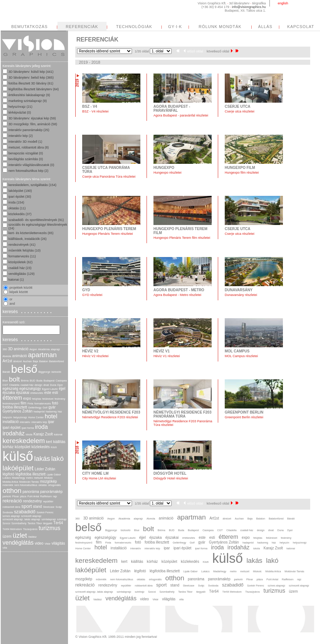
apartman (42, 355)
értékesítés (37, 393)
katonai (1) (16, 280)
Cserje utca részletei (240, 111)
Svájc (59, 507)
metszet (38, 478)
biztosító (56, 372)
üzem (7, 536)
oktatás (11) (17, 208)
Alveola (7, 356)
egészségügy (30, 389)
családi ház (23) (20, 268)
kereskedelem (24, 441)
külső (18, 456)
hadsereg (51, 412)
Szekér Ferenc (45, 512)
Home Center (36, 417)
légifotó (9, 474)
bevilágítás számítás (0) (26, 159)
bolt (14, 379)
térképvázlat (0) (20, 112)
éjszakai (23, 393)
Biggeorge (45, 372)
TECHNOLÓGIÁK (134, 27)
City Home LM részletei (99, 478)
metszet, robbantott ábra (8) (29, 147)
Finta (30, 404)
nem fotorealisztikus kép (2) (28, 171)
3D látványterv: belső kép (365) (31, 78)
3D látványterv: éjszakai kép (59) (32, 118)
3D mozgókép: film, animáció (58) (33, 124)
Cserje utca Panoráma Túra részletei (109, 177)
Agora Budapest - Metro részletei (177, 295)
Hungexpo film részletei (242, 173)
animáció (20, 356)
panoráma (31, 492)
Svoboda (8, 512)
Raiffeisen (46, 496)
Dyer (60, 385)
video (39, 543)
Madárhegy (19, 478)
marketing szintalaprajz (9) (28, 101)
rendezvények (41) (22, 245)
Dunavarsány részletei (241, 295)
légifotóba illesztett (31, 474)
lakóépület (18, 468)
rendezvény (32, 501)
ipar (51, 422)
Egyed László (50, 389)
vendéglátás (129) (21, 274)
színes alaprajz (11, 516)
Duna (53, 385)
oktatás (43, 485)
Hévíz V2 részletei (95, 356)
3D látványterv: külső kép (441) (31, 72)
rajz (55, 496)
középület (22, 447)
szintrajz (62, 519)
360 (5, 349)
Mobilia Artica (10, 482)
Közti (54, 447)
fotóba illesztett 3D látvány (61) (31, 83)
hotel (51, 416)
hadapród (39, 412)
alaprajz (55, 349)
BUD (33, 381)
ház (60, 412)
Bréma (25, 381)
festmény (60, 399)
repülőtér (48, 501)
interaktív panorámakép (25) (29, 130)
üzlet (20, 535)
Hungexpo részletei (167, 173)
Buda (39, 381)
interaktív (25, 422)
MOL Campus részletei (241, 356)
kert (49, 442)
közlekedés (40, 447)
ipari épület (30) (20, 197)
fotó (55, 403)
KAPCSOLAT (301, 27)
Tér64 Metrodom (12, 529)
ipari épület (11, 428)
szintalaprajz (49, 519)
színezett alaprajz (31, 516)
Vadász (32, 537)
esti (55, 393)
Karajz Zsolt (43, 434)
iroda (41, 427)
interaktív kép (39, 422)
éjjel (62, 389)
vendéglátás (18, 543)
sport (27, 506)
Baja (35, 361)
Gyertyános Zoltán (17, 411)
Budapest (49, 381)
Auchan (27, 361)
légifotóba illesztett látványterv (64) (34, 89)
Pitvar (16, 496)
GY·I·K (175, 27)
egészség (10, 389)
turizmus (49, 528)
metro (29, 478)
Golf (45, 408)
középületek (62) (21, 262)
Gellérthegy (35, 408)
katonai (58, 434)
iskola (29, 434)
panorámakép (51, 492)
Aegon (33, 349)
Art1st (7, 361)
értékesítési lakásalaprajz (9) (29, 95)
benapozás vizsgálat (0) (26, 153)
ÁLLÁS (265, 27)
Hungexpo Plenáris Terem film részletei (182, 238)
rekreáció (12, 501)
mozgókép (49, 481)
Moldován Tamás (29, 482)
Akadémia (44, 349)
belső (24, 369)
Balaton (44, 361)
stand (38, 507)
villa (5, 548)
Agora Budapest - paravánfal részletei (181, 115)
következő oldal (220, 51)
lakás (42, 459)
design (38, 385)
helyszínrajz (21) (20, 107)
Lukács (7, 478)
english (283, 3)
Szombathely (19, 523)
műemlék (8, 485)
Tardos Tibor (35, 523)
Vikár (47, 544)
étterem (12, 398)
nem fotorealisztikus (26, 485)
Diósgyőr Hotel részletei (171, 478)
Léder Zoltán (45, 469)
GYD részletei (92, 295)
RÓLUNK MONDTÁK (220, 27)
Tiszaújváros (30, 529)
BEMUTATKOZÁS (29, 27)
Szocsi (6, 523)
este (48, 393)
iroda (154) (16, 202)
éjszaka (9, 393)
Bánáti (6, 372)
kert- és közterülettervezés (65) (31, 233)
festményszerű (11, 404)
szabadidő (25, 512)
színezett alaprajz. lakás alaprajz (21, 519)
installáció (11, 422)
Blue (5, 381)
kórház (8, 447)
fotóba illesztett (15, 407)
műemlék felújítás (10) (25, 250)
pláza (23, 496)
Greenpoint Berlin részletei (244, 417)
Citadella (14, 385)
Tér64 (58, 523)
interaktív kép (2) (21, 136)
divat (46, 385)
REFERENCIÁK (82, 27)
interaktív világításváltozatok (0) (31, 165)
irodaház (14, 433)
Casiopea (61, 381)
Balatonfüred (57, 361)
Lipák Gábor (54, 475)
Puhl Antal (33, 496)
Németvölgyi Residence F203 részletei (110, 417)
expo (27, 398)
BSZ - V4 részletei (95, 111)
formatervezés (43, 404)
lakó (57, 459)
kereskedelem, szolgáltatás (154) (32, 185)
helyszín (7, 417)
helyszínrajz (20, 417)
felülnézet (48, 399)
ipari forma (28, 428)
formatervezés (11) (22, 256)
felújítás (37, 399)
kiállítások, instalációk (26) (27, 239)
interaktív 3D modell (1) (25, 142)
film (24, 403)
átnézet (17, 361)
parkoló (7, 496)
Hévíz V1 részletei (167, 356)
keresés (28, 311)
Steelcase (49, 507)
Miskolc (48, 478)
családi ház (27, 385)
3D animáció (18, 349)
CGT (5, 385)
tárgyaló (48, 523)
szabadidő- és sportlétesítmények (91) (36, 220)
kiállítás (59, 442)
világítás (58, 543)
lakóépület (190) (20, 191)
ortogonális (54, 485)
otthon (12, 491)
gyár (52, 407)
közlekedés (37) (20, 214)
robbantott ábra (11, 507)
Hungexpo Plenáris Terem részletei (107, 234)
